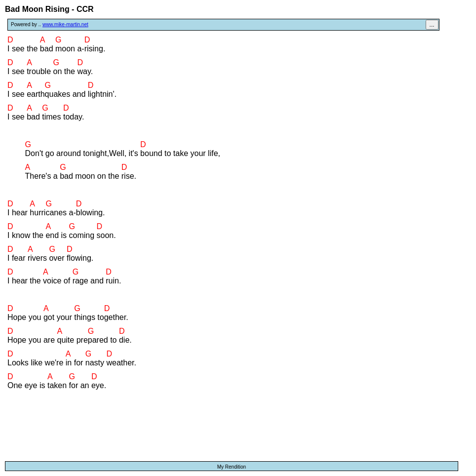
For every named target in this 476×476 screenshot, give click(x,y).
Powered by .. (50, 24)
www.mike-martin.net (65, 24)
